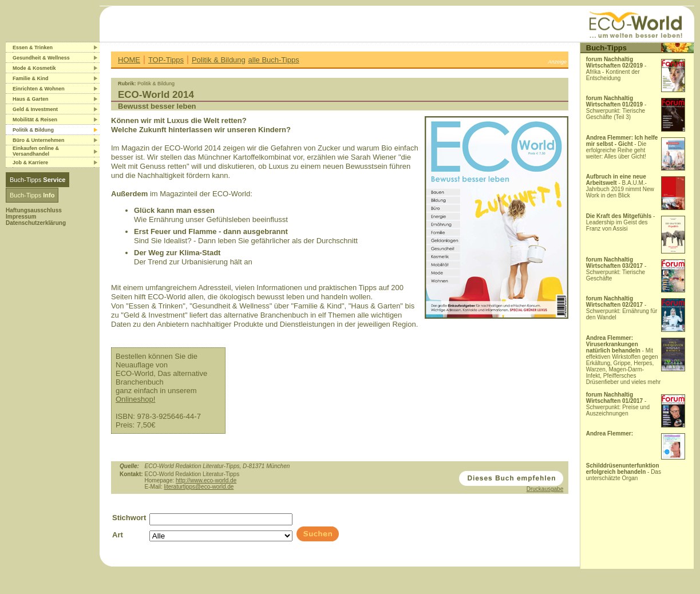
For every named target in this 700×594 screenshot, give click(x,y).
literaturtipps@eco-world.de (199, 487)
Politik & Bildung (219, 60)
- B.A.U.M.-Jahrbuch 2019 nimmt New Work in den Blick (620, 186)
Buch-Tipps (37, 180)
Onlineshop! (135, 399)
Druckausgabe (545, 489)
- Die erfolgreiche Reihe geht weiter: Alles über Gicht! (622, 147)
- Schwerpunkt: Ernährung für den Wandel (622, 308)
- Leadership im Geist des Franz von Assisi (621, 222)
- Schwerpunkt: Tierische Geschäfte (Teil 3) (616, 108)
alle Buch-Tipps (274, 60)
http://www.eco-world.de (206, 480)
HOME (129, 60)
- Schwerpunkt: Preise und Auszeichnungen (618, 404)
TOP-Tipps (166, 60)
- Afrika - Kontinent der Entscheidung (616, 69)
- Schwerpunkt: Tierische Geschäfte (616, 269)
